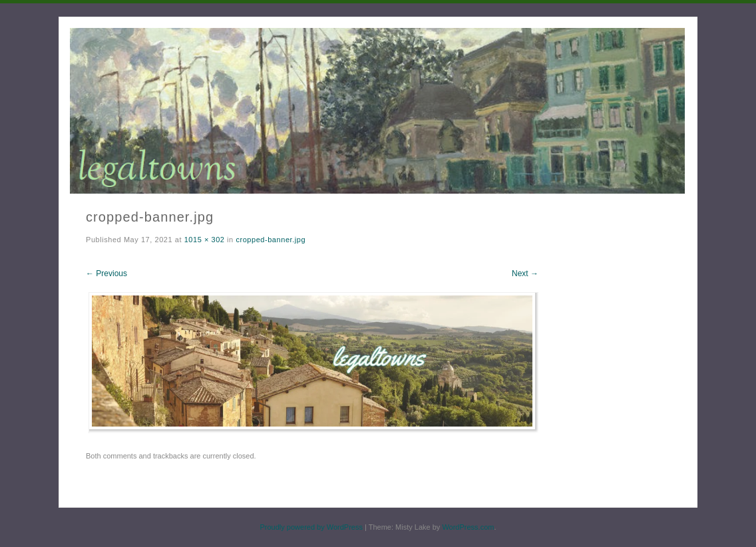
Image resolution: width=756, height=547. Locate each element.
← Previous (106, 273)
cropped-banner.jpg (271, 240)
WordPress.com (468, 527)
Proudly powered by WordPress (311, 527)
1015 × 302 (205, 240)
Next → (525, 273)
